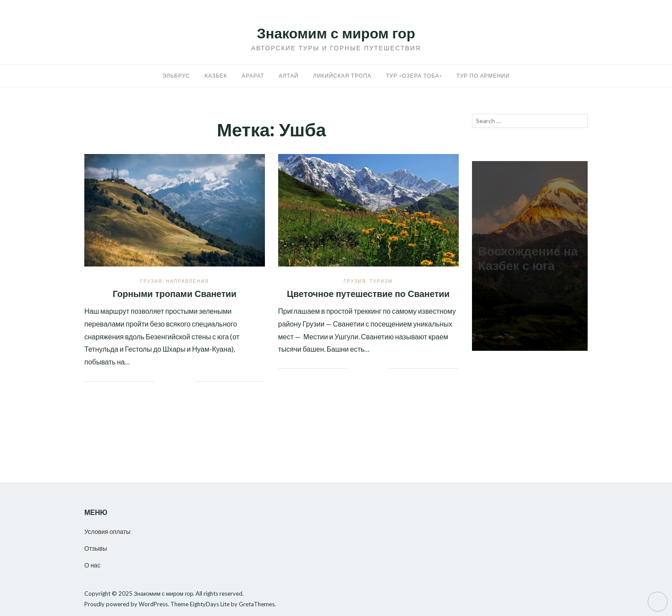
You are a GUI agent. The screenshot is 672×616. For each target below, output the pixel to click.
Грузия (151, 281)
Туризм (381, 281)
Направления (187, 281)
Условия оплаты (107, 531)
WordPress (153, 604)
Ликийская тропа (342, 76)
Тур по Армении (483, 76)
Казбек (216, 76)
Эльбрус (176, 76)
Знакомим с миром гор (336, 33)
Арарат (253, 76)
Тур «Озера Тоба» (414, 76)
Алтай (289, 76)
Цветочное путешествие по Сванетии (368, 294)
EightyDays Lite (210, 604)
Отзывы (96, 548)
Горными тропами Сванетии (174, 294)
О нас (92, 565)
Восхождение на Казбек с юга (528, 259)
